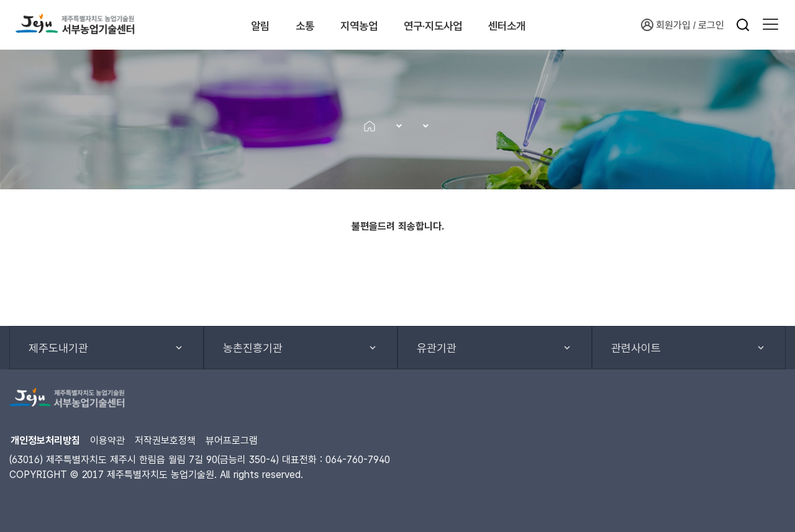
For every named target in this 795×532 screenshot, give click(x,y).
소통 (297, 25)
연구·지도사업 (457, 25)
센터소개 (549, 25)
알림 (238, 25)
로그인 (711, 25)
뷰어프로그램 (232, 440)
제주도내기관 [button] (58, 348)
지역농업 (366, 25)
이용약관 (107, 440)
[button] (770, 25)
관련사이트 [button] (636, 348)
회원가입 (666, 25)
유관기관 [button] (437, 348)
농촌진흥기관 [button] (253, 348)
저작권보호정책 (165, 440)
